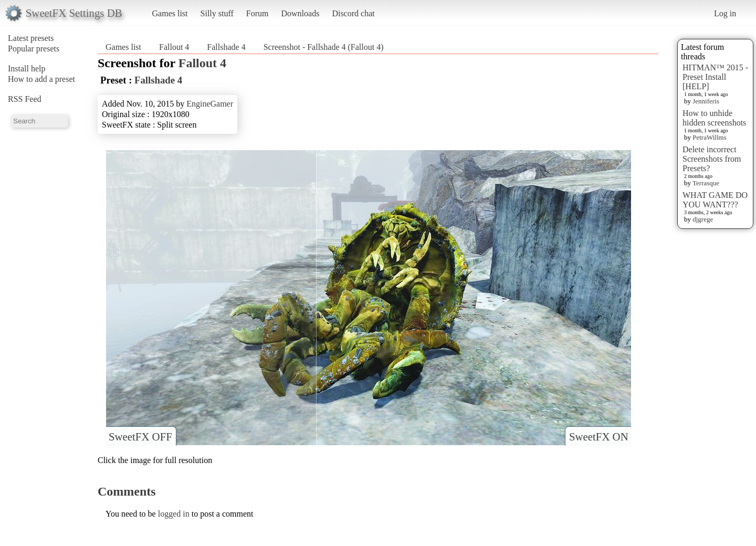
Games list (170, 13)
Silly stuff (217, 13)
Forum (258, 13)
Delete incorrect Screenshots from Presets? (712, 159)
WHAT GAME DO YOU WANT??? (715, 200)
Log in (725, 13)
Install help (27, 69)
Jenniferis (706, 101)
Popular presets (34, 49)
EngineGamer (210, 104)
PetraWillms (709, 137)
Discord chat (353, 13)
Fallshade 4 (226, 47)
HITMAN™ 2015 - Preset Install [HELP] (715, 77)
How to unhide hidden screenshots (714, 118)
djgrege (703, 219)
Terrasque (706, 183)
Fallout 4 (174, 47)
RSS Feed (25, 99)
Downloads (300, 13)
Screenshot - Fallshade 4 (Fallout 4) (324, 47)
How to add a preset (41, 79)
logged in (174, 514)
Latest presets (31, 38)
